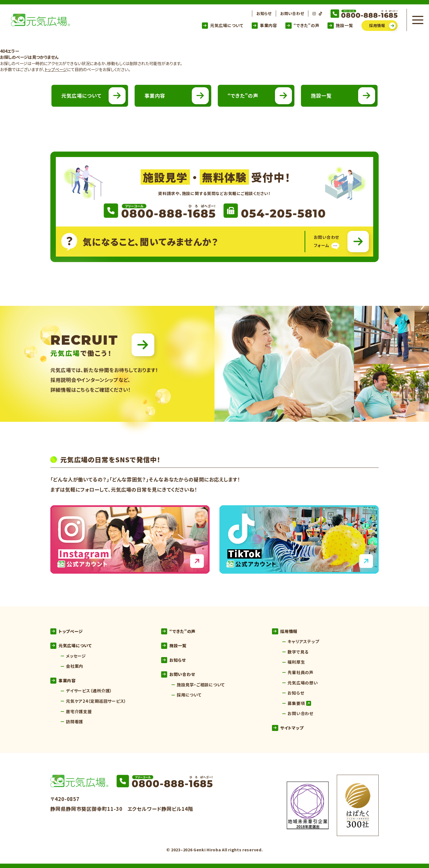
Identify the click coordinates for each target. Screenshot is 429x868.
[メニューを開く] (418, 20)
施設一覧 (340, 25)
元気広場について (223, 25)
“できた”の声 (302, 25)
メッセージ (76, 656)
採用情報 (285, 631)
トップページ (56, 69)
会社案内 (75, 666)
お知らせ (264, 13)
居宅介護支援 (79, 711)
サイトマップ (288, 728)
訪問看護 (75, 722)
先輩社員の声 (301, 672)
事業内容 (264, 25)
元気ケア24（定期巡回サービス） (96, 701)
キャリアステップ (303, 641)
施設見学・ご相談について (201, 685)
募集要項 (299, 703)
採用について (189, 695)
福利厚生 (296, 662)
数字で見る (298, 652)
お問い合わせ (292, 13)
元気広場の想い (303, 683)
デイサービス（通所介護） (89, 691)
